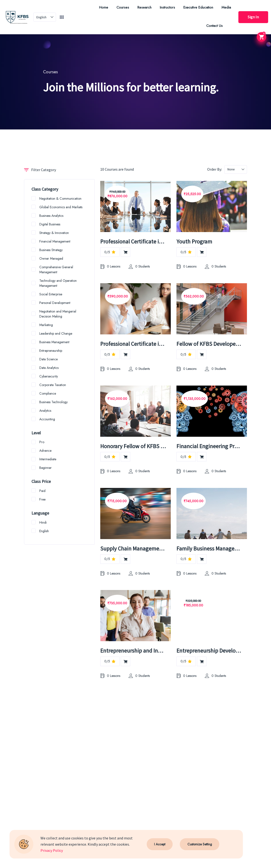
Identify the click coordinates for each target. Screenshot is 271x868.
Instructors (167, 7)
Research (144, 7)
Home (103, 7)
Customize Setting (200, 844)
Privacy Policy (52, 850)
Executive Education (198, 7)
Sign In (253, 17)
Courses (122, 7)
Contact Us (214, 26)
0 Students (139, 267)
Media (226, 7)
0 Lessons (110, 267)
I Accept (160, 844)
